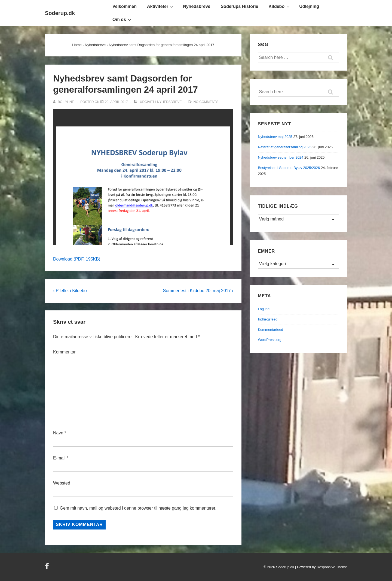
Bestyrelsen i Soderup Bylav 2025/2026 (289, 168)
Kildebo (280, 6)
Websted (62, 483)
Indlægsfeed (268, 319)
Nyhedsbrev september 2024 (281, 157)
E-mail (59, 458)
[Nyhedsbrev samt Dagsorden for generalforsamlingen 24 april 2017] (116, 102)
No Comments (206, 102)
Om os (122, 19)
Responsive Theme (332, 567)
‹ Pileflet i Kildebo (70, 291)
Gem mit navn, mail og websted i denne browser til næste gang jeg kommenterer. (138, 508)
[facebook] (48, 568)
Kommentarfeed (270, 330)
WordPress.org (269, 340)
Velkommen (125, 6)
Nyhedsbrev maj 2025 (275, 137)
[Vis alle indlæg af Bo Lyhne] (64, 102)
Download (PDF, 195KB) (77, 259)
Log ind (264, 309)
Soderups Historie (240, 6)
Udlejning (309, 6)
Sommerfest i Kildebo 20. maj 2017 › (198, 291)
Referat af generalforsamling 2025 (285, 147)
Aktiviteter (161, 6)
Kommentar (64, 352)
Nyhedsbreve (197, 6)
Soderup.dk (60, 13)
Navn (58, 433)
